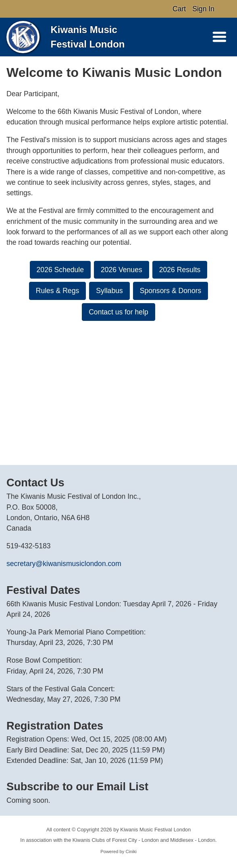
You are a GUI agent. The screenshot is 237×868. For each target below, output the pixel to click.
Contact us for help (118, 312)
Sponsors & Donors (171, 291)
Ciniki (131, 851)
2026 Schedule (60, 270)
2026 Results (180, 270)
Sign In (203, 9)
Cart (179, 9)
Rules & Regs (58, 291)
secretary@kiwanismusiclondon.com (64, 564)
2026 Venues (122, 270)
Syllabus (109, 291)
